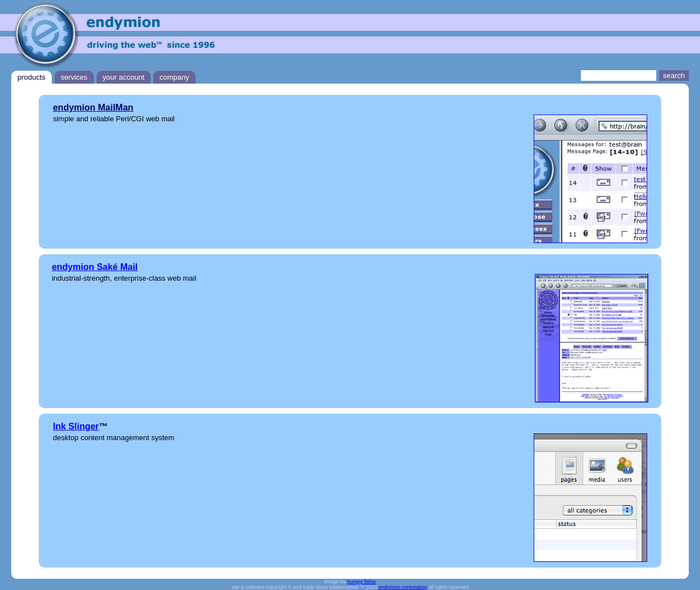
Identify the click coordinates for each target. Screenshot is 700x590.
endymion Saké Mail (95, 267)
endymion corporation (403, 587)
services (74, 77)
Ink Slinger (76, 426)
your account (124, 77)
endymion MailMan (93, 108)
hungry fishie (362, 582)
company (174, 77)
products (31, 77)
